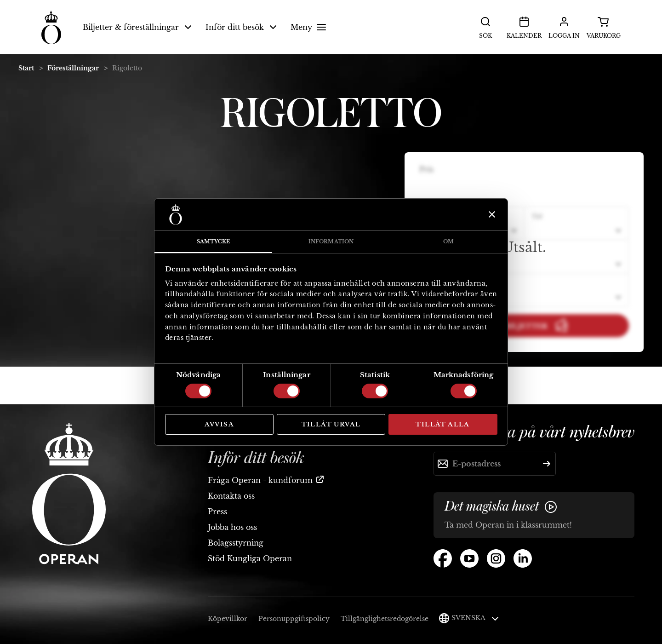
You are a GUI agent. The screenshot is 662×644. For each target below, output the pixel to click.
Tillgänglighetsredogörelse (385, 619)
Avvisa (219, 424)
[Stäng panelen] (491, 214)
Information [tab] (331, 241)
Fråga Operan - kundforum (260, 480)
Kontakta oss (231, 496)
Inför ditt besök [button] (241, 27)
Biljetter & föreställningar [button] (137, 27)
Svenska (475, 618)
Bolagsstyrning (236, 543)
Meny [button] (310, 27)
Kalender (524, 27)
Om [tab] (448, 241)
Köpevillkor (228, 619)
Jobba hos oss (232, 527)
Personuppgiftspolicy (294, 619)
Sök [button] (485, 27)
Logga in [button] (564, 27)
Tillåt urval (331, 424)
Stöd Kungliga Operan (250, 558)
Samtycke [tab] (214, 241)
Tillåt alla (442, 424)
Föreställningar (73, 68)
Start (26, 68)
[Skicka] (547, 464)
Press (217, 512)
